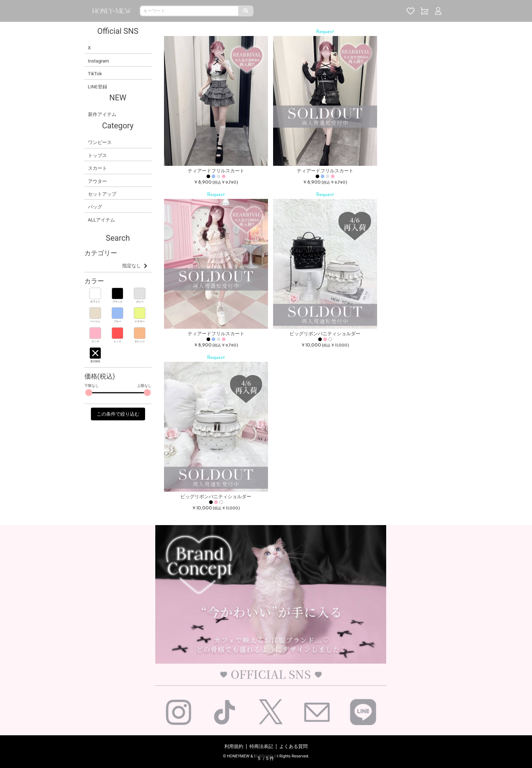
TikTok (95, 74)
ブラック (117, 302)
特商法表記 (261, 746)
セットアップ (102, 194)
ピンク (95, 341)
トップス (97, 155)
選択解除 (95, 361)
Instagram (99, 61)
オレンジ (140, 341)
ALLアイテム (101, 220)
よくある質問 (293, 746)
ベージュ (95, 321)
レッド (118, 341)
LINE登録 (98, 87)
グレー (140, 302)
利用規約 (234, 746)
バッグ (95, 207)
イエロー (140, 321)
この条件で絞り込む (118, 414)
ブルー (118, 321)
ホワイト (95, 302)
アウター (97, 181)
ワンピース (100, 142)
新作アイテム (102, 114)
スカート (97, 168)
